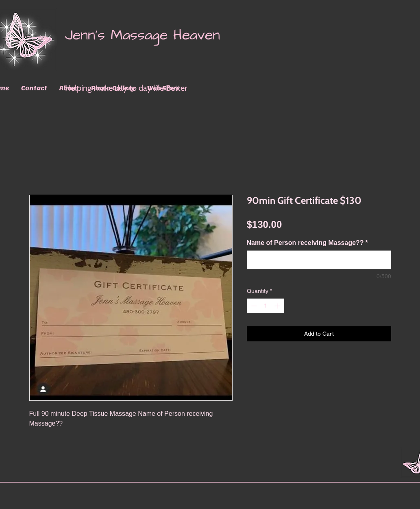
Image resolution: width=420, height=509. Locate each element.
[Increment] (278, 306)
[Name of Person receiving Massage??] (319, 260)
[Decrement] (253, 306)
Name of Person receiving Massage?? (307, 243)
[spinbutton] (265, 306)
